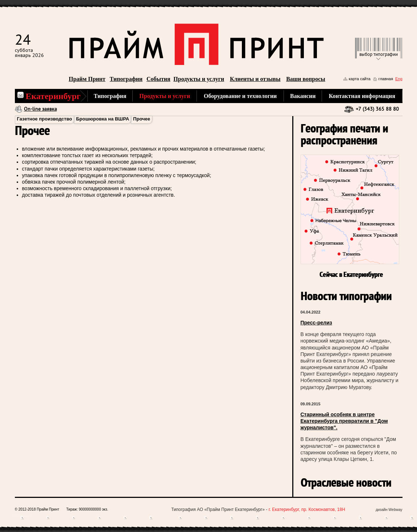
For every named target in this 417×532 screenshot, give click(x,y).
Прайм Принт (87, 79)
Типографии (126, 79)
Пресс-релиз (316, 323)
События (158, 79)
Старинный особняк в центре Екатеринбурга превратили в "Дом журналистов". (344, 421)
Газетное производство (45, 119)
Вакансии (303, 96)
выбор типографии (379, 55)
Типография (110, 96)
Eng (399, 79)
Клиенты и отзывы (255, 79)
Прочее (142, 119)
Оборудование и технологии (240, 96)
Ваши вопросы (306, 79)
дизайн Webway (389, 510)
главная (386, 79)
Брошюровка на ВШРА (103, 119)
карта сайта (360, 79)
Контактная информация (362, 96)
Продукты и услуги (199, 79)
